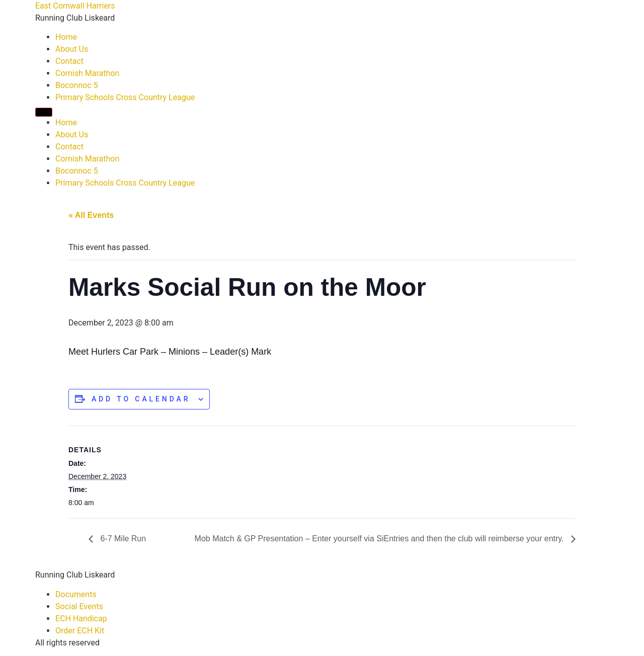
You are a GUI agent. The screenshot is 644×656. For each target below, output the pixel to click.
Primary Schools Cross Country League (125, 97)
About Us (72, 49)
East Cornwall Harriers (75, 6)
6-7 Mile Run (122, 539)
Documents (76, 594)
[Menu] (44, 112)
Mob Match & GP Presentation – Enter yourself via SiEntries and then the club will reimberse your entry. (380, 539)
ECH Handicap (81, 619)
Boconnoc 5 (77, 85)
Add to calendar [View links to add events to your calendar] (141, 399)
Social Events (79, 606)
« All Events (91, 215)
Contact (69, 61)
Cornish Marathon (87, 73)
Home (66, 37)
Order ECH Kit (80, 631)
